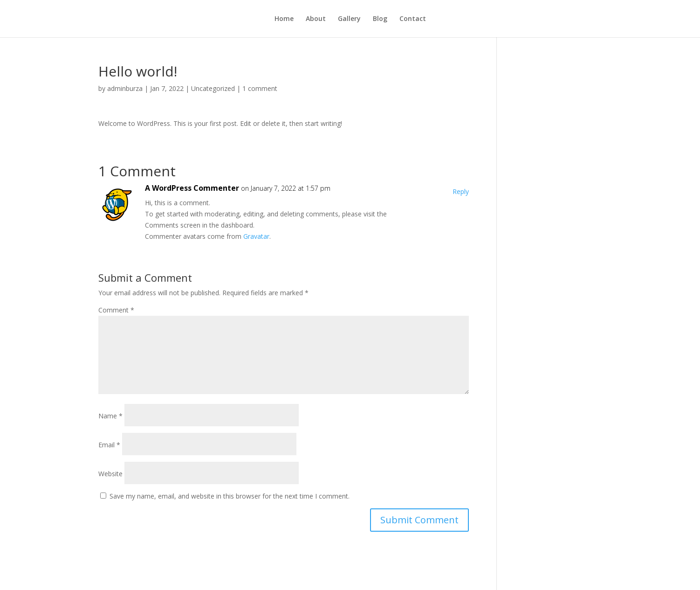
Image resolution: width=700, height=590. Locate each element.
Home (284, 19)
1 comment (260, 88)
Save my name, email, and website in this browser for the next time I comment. (230, 496)
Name (110, 416)
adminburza (125, 88)
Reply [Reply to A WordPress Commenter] (461, 191)
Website (110, 474)
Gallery (349, 19)
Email (109, 445)
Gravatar (256, 236)
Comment (116, 310)
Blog (380, 19)
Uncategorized (213, 88)
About (316, 19)
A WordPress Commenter (192, 188)
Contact (413, 19)
